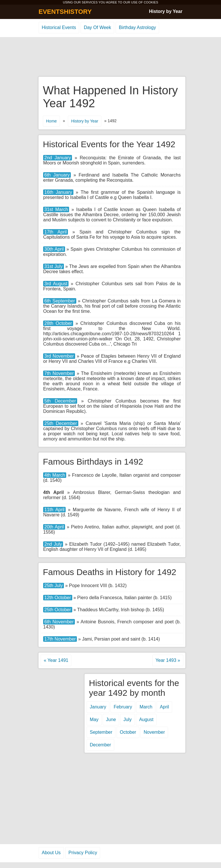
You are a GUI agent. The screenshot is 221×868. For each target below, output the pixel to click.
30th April (54, 249)
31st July (54, 266)
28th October (58, 323)
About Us (51, 853)
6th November (59, 622)
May (94, 719)
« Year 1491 (56, 660)
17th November (60, 639)
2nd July (53, 544)
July (127, 719)
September (101, 732)
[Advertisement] (110, 57)
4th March (55, 475)
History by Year (166, 11)
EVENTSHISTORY (65, 12)
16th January (58, 192)
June (111, 719)
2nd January (58, 158)
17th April (56, 232)
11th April (54, 510)
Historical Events (59, 27)
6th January (57, 175)
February (123, 707)
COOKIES (151, 2)
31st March (56, 209)
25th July (54, 586)
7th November (59, 373)
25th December (61, 423)
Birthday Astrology (137, 27)
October (128, 732)
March (146, 707)
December (100, 745)
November (154, 732)
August (146, 719)
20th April (54, 527)
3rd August (56, 284)
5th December (60, 401)
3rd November (59, 356)
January (98, 707)
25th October (58, 610)
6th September (60, 301)
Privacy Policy (83, 853)
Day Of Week (97, 27)
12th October (58, 598)
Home (51, 121)
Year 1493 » (168, 660)
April (164, 707)
